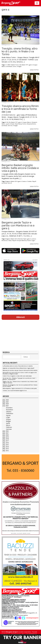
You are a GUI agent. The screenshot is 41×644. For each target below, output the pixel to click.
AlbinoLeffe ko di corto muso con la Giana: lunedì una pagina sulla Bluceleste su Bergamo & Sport (20, 373)
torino (15, 66)
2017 (7, 441)
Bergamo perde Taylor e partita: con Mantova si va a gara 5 (18, 225)
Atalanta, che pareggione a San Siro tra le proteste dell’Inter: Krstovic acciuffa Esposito (20, 386)
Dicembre (9, 408)
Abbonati (21, 317)
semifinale (9, 66)
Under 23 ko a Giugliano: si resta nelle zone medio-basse (17, 376)
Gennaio (9, 429)
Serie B (10, 183)
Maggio (8, 421)
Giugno (8, 419)
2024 (7, 404)
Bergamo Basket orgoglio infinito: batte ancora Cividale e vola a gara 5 (20, 168)
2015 (7, 445)
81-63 (7, 122)
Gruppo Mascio (27, 122)
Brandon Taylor (22, 239)
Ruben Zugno (31, 241)
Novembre (10, 410)
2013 (7, 449)
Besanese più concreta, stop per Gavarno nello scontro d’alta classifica (20, 370)
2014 (7, 447)
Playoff (34, 181)
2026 (7, 400)
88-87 (9, 65)
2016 (7, 443)
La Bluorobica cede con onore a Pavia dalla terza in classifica (18, 366)
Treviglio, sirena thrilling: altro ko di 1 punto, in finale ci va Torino (20, 51)
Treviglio (19, 66)
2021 (7, 433)
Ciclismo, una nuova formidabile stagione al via (15, 391)
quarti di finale (10, 124)
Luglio (8, 417)
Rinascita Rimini (31, 124)
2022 (7, 431)
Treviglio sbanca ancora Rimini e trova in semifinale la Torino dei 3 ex (20, 109)
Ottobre (9, 412)
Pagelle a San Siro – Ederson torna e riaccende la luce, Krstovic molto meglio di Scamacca (20, 382)
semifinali (4, 126)
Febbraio (9, 427)
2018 (7, 439)
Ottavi (10, 241)
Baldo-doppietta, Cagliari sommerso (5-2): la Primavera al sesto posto (20, 388)
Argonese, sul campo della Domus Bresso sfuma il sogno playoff (18, 368)
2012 (7, 451)
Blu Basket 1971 (24, 65)
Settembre (10, 414)
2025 (7, 402)
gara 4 (31, 65)
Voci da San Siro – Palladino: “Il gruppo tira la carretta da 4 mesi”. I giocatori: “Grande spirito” (19, 379)
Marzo (8, 425)
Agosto (8, 415)
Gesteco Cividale (27, 181)
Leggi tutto (34, 70)
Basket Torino (15, 65)
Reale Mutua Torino (20, 124)
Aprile (8, 423)
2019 (7, 437)
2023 (7, 406)
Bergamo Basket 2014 (11, 181)
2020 (7, 435)
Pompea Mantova (22, 241)
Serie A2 (10, 126)
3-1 (6, 65)
